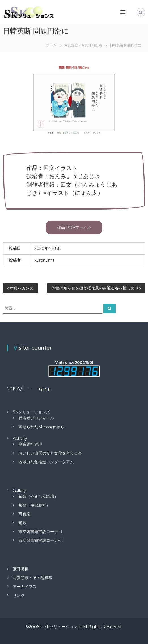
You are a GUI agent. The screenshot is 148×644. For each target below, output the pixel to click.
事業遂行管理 (30, 444)
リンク (19, 595)
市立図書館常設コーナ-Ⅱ (41, 540)
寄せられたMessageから (41, 427)
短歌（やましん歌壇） (38, 496)
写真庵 (24, 514)
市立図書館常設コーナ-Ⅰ (41, 532)
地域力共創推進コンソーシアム (46, 462)
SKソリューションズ (31, 412)
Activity (20, 438)
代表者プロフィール (36, 418)
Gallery (19, 491)
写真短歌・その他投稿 (33, 578)
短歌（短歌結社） (34, 505)
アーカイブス (25, 587)
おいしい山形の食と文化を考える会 (50, 453)
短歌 (22, 523)
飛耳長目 (21, 569)
